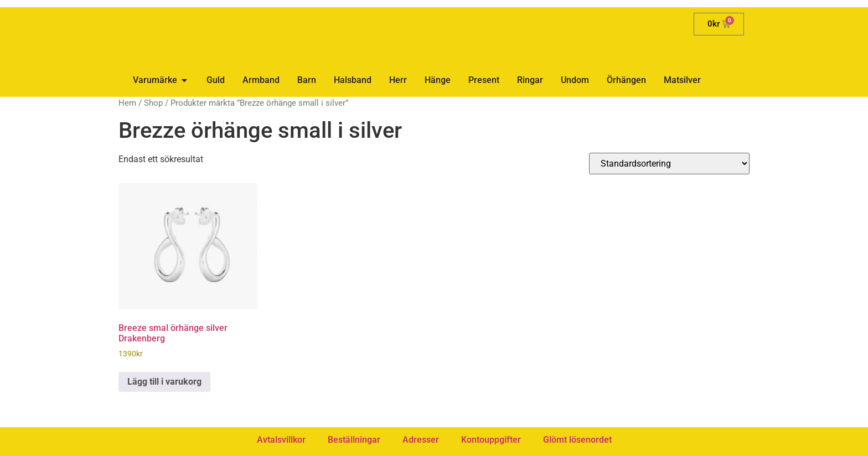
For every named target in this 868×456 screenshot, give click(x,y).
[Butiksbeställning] (669, 164)
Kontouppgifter (491, 440)
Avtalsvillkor (281, 440)
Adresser (421, 440)
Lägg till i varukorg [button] (164, 382)
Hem (127, 103)
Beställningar (354, 440)
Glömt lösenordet (577, 440)
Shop (153, 103)
